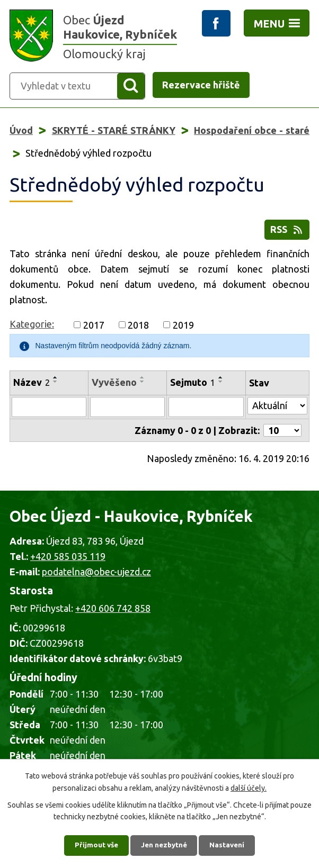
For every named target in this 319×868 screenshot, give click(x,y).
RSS (287, 232)
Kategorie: (32, 330)
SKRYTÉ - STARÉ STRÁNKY (114, 131)
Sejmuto (193, 388)
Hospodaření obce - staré (252, 131)
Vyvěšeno (114, 388)
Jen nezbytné (164, 844)
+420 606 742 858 (113, 614)
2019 (183, 331)
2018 (138, 331)
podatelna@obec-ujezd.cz (96, 577)
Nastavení (231, 844)
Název (32, 388)
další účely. (249, 786)
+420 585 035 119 (68, 562)
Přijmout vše (94, 844)
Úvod (21, 131)
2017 (94, 331)
